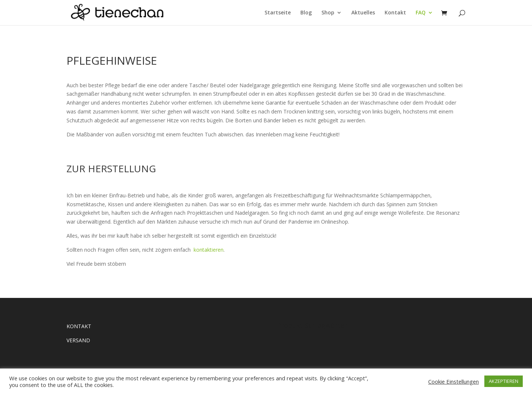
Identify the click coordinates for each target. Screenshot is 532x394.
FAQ (421, 13)
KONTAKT (79, 326)
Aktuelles (363, 13)
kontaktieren (209, 250)
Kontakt (395, 13)
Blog (306, 13)
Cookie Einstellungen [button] (453, 381)
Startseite (278, 13)
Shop (328, 13)
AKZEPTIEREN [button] (504, 381)
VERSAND (78, 340)
